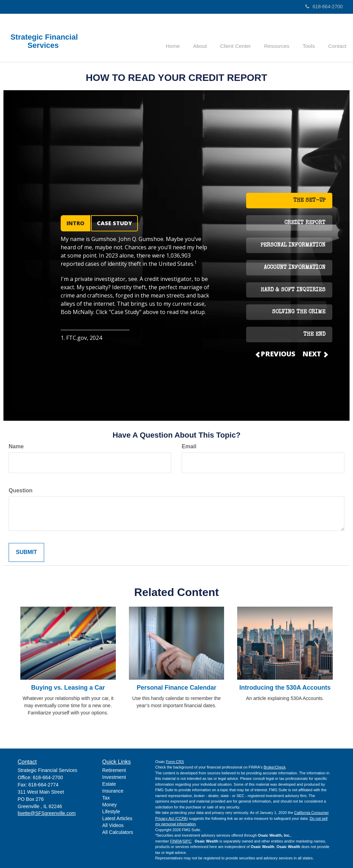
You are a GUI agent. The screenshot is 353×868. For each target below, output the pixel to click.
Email (189, 446)
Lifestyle (111, 812)
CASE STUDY (114, 223)
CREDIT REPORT (305, 223)
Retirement (114, 770)
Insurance (113, 791)
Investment (114, 777)
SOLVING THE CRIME (299, 312)
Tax (106, 798)
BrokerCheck (275, 767)
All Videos (113, 825)
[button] (209, 38)
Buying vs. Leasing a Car (68, 688)
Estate (109, 784)
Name (16, 446)
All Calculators (118, 832)
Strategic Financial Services (44, 41)
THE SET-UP (309, 201)
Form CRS (175, 762)
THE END (314, 335)
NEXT (315, 354)
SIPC (187, 841)
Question (21, 490)
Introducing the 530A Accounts (285, 688)
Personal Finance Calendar (176, 688)
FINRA (176, 841)
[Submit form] (26, 552)
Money (110, 805)
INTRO (75, 223)
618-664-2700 (324, 7)
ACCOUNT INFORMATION (295, 268)
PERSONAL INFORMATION (293, 245)
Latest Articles (117, 818)
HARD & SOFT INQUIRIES (293, 290)
